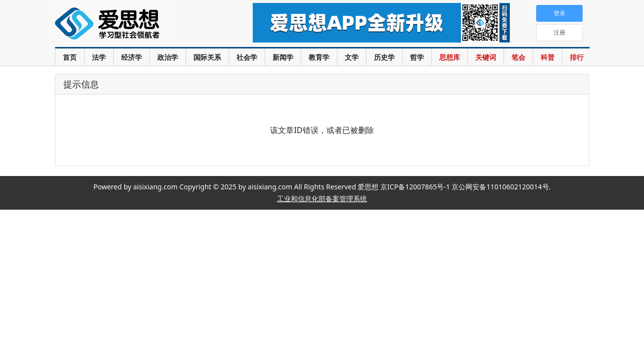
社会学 (247, 57)
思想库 (450, 57)
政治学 (168, 57)
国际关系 (207, 57)
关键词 (486, 57)
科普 (548, 57)
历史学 (384, 57)
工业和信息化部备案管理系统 (322, 199)
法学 (99, 57)
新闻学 (283, 57)
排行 (577, 57)
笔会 (518, 57)
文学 (352, 57)
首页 (70, 57)
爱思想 (134, 25)
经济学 (132, 57)
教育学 (319, 57)
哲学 (417, 57)
